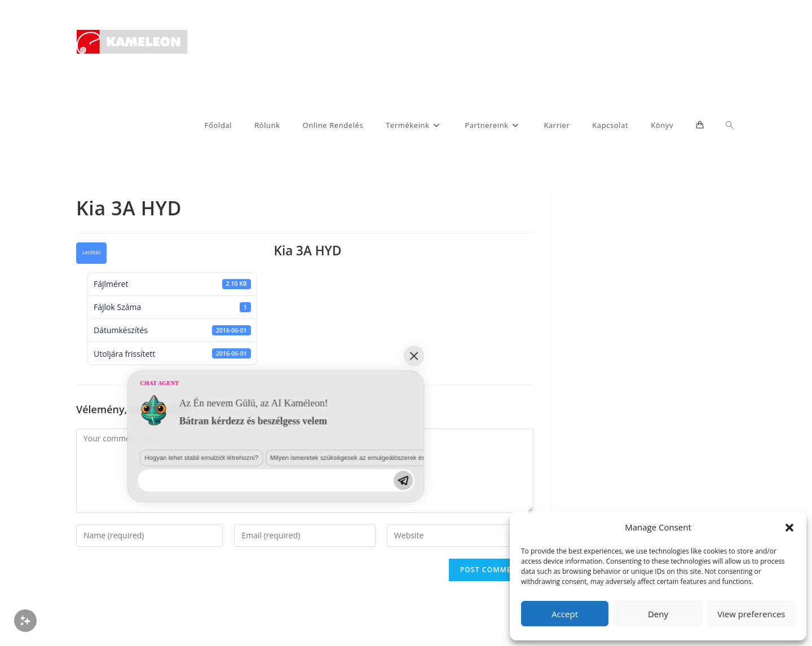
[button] (789, 528)
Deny (658, 614)
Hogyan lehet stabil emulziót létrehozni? (114, 541)
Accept (565, 614)
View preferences (751, 614)
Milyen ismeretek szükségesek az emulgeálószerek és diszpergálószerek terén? (264, 541)
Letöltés (91, 253)
